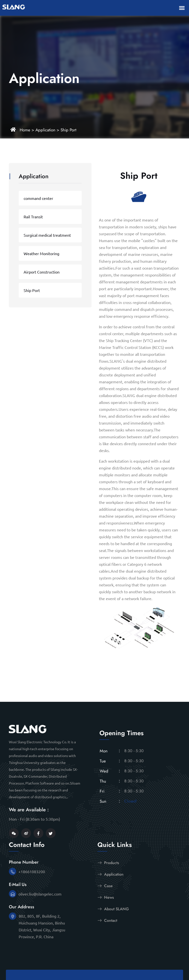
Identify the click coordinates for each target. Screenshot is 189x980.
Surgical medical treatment (47, 235)
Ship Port (68, 130)
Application (45, 130)
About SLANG (113, 909)
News (106, 897)
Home (25, 130)
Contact (107, 920)
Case (105, 886)
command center (38, 198)
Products (108, 863)
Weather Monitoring (41, 253)
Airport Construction (42, 272)
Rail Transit (33, 217)
